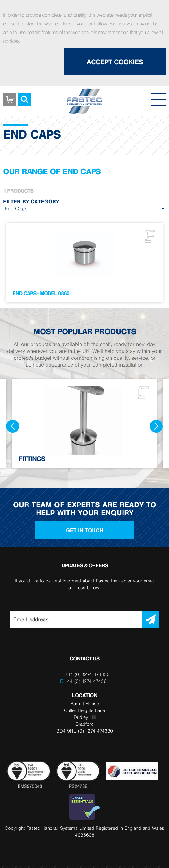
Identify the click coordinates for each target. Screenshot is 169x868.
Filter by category (31, 202)
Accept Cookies (115, 62)
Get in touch (84, 530)
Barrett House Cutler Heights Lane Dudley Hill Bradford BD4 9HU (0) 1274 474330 (85, 717)
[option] (84, 424)
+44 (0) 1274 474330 (87, 674)
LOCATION (84, 695)
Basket (10, 95)
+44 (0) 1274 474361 (85, 681)
